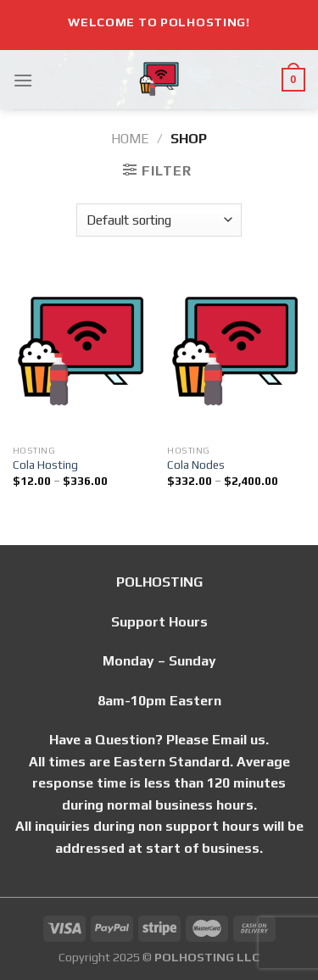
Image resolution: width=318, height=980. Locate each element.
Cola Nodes (196, 465)
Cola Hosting (45, 465)
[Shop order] (159, 220)
